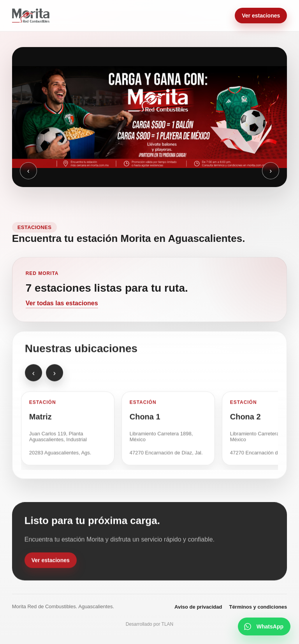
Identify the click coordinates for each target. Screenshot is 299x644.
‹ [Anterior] (28, 171)
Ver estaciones (261, 16)
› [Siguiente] (271, 171)
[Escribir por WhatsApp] (264, 626)
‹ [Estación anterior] (33, 375)
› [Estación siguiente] (54, 375)
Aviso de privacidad (198, 607)
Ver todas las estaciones (62, 303)
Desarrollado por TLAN (150, 624)
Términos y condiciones (258, 607)
